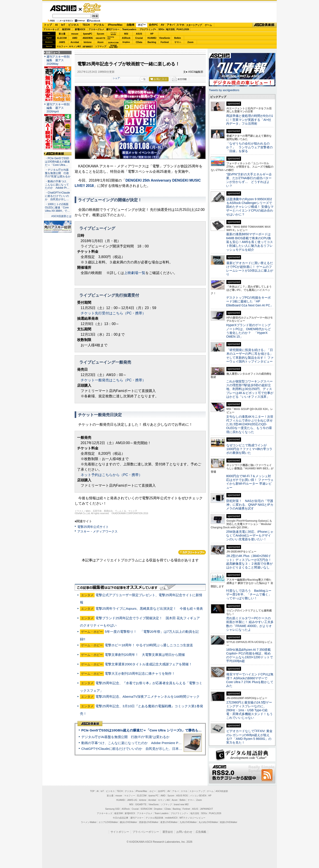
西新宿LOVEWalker (149, 822)
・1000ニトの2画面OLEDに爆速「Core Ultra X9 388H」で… (57, 208)
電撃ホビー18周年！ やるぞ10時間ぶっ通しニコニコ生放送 (149, 645)
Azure (101, 42)
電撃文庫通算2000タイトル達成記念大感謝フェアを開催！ (148, 664)
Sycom (100, 34)
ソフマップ (101, 46)
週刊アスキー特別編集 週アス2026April (58, 108)
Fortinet (165, 42)
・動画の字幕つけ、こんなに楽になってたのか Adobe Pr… (57, 185)
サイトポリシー (120, 832)
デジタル (99, 25)
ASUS (139, 34)
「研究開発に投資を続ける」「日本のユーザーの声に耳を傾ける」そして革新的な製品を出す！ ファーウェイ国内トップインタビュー (250, 356)
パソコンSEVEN (113, 34)
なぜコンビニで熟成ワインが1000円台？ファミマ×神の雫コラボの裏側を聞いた (249, 449)
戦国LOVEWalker (229, 822)
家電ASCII (80, 29)
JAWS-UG (132, 800)
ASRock (126, 38)
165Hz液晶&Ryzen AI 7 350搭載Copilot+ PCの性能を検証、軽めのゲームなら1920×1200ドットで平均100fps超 (250, 655)
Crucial (139, 38)
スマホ (180, 25)
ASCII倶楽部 (265, 25)
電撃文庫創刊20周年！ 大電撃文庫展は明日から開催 (145, 655)
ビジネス (74, 25)
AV (163, 25)
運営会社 (168, 832)
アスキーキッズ (51, 29)
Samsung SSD (113, 809)
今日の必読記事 (121, 818)
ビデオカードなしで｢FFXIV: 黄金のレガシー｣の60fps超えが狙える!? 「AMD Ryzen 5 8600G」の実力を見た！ (249, 737)
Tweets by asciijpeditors (224, 90)
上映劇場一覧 (135, 273)
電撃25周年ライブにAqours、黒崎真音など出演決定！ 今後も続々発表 (149, 608)
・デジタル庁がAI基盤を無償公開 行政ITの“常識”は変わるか (58, 173)
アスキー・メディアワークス (97, 531)
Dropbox (126, 42)
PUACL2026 (183, 29)
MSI (126, 34)
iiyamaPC (88, 34)
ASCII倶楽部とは (61, 216)
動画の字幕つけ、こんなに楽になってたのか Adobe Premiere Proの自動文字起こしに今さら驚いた (156, 743)
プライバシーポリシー (146, 832)
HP (152, 34)
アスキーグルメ (96, 29)
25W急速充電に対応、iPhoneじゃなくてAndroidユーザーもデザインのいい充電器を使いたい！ (250, 536)
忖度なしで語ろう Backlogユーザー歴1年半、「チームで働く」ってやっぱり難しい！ (249, 595)
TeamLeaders (129, 29)
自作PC (153, 25)
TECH (86, 25)
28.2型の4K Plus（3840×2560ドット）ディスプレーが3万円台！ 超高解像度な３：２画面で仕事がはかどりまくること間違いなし (249, 562)
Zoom (190, 42)
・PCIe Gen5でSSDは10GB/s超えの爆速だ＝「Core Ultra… (57, 162)
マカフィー (62, 46)
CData (139, 42)
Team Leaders (161, 813)
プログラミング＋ (179, 813)
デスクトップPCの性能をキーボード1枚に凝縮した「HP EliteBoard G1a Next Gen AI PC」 (250, 301)
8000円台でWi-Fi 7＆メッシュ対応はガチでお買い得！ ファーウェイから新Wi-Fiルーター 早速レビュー (250, 482)
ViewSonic (165, 38)
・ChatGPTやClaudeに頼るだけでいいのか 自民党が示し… (57, 196)
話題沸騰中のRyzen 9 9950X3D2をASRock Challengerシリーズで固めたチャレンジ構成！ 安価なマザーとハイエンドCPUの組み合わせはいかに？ (250, 207)
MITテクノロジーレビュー (192, 818)
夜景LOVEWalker (169, 822)
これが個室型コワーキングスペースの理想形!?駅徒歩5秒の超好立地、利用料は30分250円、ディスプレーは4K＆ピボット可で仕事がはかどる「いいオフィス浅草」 (250, 389)
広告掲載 (201, 832)
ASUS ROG (88, 38)
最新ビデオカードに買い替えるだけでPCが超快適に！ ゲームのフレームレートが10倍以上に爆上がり (250, 269)
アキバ (171, 25)
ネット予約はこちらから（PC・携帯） (111, 475)
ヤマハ (178, 42)
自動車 (130, 25)
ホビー (142, 25)
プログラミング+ (148, 29)
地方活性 (170, 29)
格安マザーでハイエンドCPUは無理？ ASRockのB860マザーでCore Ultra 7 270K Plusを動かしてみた (250, 680)
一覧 (143, 79)
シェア (116, 78)
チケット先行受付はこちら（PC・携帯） (113, 313)
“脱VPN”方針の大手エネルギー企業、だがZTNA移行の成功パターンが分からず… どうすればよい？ (249, 180)
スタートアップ (194, 25)
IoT (63, 25)
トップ (48, 25)
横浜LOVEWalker (128, 822)
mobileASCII (171, 818)
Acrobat (75, 42)
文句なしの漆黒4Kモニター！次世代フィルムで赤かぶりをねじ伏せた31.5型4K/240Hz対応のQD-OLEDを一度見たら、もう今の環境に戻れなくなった (250, 424)
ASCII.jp (63, 8)
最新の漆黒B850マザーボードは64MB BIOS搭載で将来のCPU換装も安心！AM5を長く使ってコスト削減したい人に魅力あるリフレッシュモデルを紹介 (250, 242)
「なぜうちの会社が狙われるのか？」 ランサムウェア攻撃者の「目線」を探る (249, 147)
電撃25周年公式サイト (93, 527)
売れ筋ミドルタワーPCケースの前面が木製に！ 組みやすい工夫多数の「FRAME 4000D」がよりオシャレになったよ (250, 624)
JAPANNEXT (88, 46)
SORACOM (146, 809)
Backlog (152, 42)
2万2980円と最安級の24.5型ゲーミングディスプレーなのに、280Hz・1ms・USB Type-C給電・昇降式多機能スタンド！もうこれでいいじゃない (249, 710)
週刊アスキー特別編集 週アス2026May (58, 60)
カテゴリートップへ (192, 552)
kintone (88, 42)
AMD (75, 38)
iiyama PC (154, 796)
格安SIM (66, 29)
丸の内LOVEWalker (208, 822)
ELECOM (62, 38)
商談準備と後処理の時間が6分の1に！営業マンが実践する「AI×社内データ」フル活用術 (250, 120)
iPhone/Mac (115, 25)
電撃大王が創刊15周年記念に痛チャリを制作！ (140, 673)
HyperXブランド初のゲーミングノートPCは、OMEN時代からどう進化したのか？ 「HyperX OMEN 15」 (249, 331)
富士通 (62, 34)
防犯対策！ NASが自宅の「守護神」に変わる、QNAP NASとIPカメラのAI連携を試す (250, 505)
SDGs (161, 29)
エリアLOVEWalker (108, 822)
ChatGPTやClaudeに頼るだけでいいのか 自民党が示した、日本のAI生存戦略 (140, 749)
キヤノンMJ (75, 46)
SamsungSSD (111, 38)
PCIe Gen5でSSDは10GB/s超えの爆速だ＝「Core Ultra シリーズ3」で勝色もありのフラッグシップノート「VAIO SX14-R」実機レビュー (185, 730)
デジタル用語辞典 (154, 818)
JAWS (62, 42)
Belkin (177, 38)
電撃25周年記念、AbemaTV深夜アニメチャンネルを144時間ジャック (148, 697)
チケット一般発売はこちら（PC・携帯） (113, 380)
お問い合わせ (184, 832)
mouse (75, 34)
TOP (92, 791)
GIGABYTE (100, 38)
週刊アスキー (113, 29)
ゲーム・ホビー (93, 8)
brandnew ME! (114, 46)
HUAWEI (152, 38)
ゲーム (208, 25)
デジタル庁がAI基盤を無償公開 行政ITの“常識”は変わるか (125, 737)
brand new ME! (181, 804)
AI (56, 25)
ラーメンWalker (89, 822)
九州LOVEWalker (188, 822)
